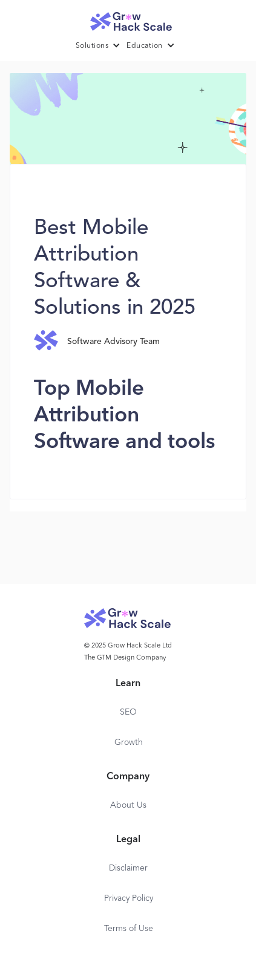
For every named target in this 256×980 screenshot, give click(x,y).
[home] (128, 18)
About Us (128, 805)
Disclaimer (128, 868)
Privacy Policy (129, 898)
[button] (101, 46)
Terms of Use (129, 929)
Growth (129, 742)
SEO (128, 712)
